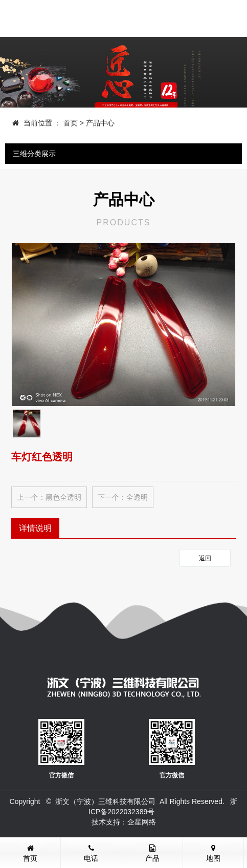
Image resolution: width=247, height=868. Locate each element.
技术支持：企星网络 (124, 822)
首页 (71, 123)
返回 (205, 558)
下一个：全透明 (123, 497)
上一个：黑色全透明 (49, 497)
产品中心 (100, 123)
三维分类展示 (34, 154)
